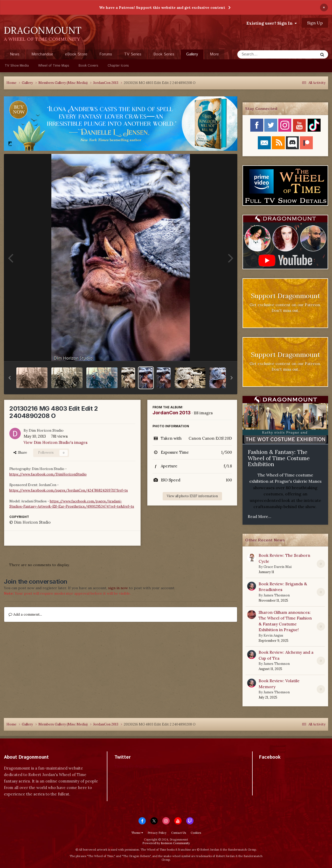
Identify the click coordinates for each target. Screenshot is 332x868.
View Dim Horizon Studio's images (56, 442)
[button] (10, 378)
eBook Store (76, 54)
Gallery (192, 55)
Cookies (196, 833)
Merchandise (42, 54)
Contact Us (179, 833)
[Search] (264, 54)
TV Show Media (17, 66)
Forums (106, 54)
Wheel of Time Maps (54, 66)
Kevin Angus (273, 635)
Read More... (260, 517)
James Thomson (277, 595)
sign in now (118, 588)
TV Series (133, 54)
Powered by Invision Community (166, 843)
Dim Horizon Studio (46, 430)
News (15, 54)
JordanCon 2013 (172, 413)
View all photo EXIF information (192, 496)
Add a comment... (25, 614)
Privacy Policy (157, 833)
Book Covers (88, 66)
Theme (137, 833)
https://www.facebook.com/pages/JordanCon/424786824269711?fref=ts (69, 490)
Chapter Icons (118, 66)
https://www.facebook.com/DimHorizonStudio (48, 474)
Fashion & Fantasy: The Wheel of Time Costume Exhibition (279, 458)
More (214, 54)
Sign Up (315, 23)
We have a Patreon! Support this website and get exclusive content (162, 8)
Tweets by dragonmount (137, 766)
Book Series (164, 54)
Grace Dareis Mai (278, 567)
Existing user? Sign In (272, 23)
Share (20, 453)
